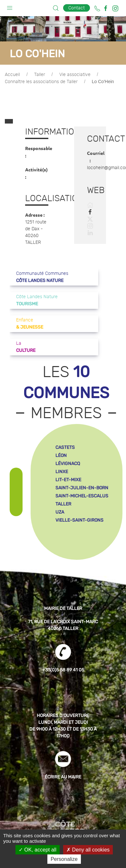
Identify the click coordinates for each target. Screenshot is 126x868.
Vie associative (75, 75)
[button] (10, 6)
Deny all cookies (88, 850)
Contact (77, 8)
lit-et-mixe (68, 470)
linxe (62, 462)
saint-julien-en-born (82, 478)
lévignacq (68, 454)
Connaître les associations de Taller (41, 82)
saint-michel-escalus (82, 486)
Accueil (12, 75)
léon (61, 446)
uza (60, 502)
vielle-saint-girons (79, 510)
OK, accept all (38, 850)
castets (65, 438)
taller (63, 494)
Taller (40, 75)
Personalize (64, 859)
